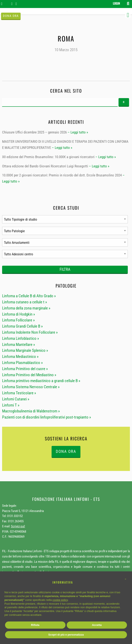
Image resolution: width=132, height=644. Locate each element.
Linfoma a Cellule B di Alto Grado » (29, 296)
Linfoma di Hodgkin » (19, 314)
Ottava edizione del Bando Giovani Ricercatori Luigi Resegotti (45, 166)
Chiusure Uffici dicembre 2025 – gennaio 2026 (34, 132)
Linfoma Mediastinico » (20, 357)
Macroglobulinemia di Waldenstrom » (31, 411)
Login (116, 3)
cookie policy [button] (60, 600)
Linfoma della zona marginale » (26, 308)
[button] (125, 579)
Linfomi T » (11, 405)
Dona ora (11, 16)
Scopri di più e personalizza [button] (66, 635)
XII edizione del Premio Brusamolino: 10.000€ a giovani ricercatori (48, 157)
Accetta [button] (97, 625)
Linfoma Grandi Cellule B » (22, 326)
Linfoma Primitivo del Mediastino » (29, 375)
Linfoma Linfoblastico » (21, 338)
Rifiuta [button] (35, 625)
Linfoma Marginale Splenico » (25, 350)
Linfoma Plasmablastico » (22, 363)
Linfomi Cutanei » (16, 399)
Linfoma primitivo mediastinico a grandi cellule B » (41, 381)
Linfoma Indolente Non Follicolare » (30, 332)
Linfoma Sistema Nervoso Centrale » (31, 387)
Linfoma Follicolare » (18, 320)
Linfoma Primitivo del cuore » (25, 369)
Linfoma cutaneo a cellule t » (25, 302)
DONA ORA (66, 451)
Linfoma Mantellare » (19, 345)
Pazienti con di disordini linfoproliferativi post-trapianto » (47, 417)
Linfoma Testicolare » (19, 393)
